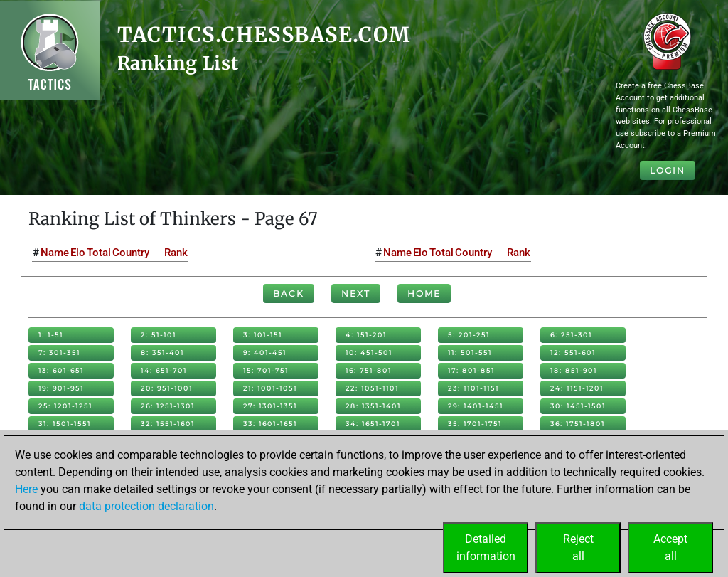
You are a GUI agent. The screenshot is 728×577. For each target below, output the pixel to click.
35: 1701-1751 (475, 424)
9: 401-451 (265, 353)
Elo (78, 253)
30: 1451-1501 (578, 406)
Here (26, 489)
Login (668, 170)
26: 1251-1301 (168, 406)
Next (356, 293)
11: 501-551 (470, 353)
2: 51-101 (159, 335)
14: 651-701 (164, 370)
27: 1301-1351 (270, 406)
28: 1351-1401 (373, 406)
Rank (176, 253)
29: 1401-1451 (476, 406)
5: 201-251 (469, 335)
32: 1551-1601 (168, 424)
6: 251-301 (571, 335)
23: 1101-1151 (473, 388)
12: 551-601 (573, 353)
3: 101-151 (263, 335)
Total (99, 253)
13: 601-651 (61, 370)
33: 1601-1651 (270, 424)
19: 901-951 (61, 388)
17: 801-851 (471, 370)
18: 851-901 (574, 370)
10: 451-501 (369, 353)
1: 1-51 (51, 335)
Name (55, 253)
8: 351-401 (162, 353)
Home (424, 293)
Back (289, 293)
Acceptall (670, 547)
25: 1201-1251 (65, 406)
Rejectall (578, 547)
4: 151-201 (366, 335)
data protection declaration (146, 506)
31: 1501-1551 (65, 424)
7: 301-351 (59, 353)
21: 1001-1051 (270, 388)
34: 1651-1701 (373, 424)
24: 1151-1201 (577, 388)
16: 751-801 (369, 370)
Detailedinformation (486, 547)
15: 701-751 (266, 370)
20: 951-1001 (167, 388)
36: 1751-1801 (578, 424)
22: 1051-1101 (372, 388)
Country (131, 253)
